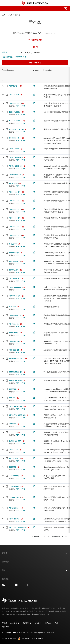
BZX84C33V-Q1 (15, 121)
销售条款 (38, 623)
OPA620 (12, 307)
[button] (4, 9)
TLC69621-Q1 (15, 201)
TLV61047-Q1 (15, 296)
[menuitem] (45, 9)
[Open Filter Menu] (16, 80)
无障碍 (5, 623)
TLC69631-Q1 (15, 218)
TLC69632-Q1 (15, 235)
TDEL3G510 (14, 95)
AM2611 (13, 424)
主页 (4, 15)
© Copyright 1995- (11, 632)
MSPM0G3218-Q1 (16, 359)
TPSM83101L (15, 279)
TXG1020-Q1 (14, 486)
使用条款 (48, 623)
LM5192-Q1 (14, 333)
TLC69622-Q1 (15, 227)
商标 (56, 623)
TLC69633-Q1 (15, 209)
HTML (23, 106)
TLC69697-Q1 (15, 103)
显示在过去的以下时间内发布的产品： (28, 33)
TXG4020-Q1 (14, 476)
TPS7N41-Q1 (14, 519)
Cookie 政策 (15, 623)
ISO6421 (13, 467)
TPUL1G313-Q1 (15, 166)
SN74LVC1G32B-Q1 (17, 415)
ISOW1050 (13, 183)
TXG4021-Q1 (14, 497)
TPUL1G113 (14, 149)
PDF (18, 106)
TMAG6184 (14, 86)
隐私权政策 (27, 623)
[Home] (35, 3)
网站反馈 (5, 627)
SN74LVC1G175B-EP (17, 527)
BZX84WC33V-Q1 (16, 129)
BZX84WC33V (15, 112)
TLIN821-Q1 (14, 341)
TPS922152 (14, 324)
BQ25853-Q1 (14, 261)
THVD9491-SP (15, 175)
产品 (10, 15)
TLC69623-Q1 (15, 192)
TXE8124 (13, 432)
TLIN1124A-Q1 (15, 315)
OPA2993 (13, 244)
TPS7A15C (13, 450)
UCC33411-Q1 (15, 138)
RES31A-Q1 (14, 270)
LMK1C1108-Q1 (16, 381)
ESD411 (12, 398)
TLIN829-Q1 (14, 350)
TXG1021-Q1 (14, 508)
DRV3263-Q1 (14, 458)
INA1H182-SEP (15, 441)
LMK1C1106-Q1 (16, 372)
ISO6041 (13, 389)
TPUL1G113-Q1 (15, 157)
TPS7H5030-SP (15, 287)
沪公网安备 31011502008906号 (31, 638)
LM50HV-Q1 (14, 253)
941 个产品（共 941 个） (31, 53)
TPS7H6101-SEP (16, 406)
